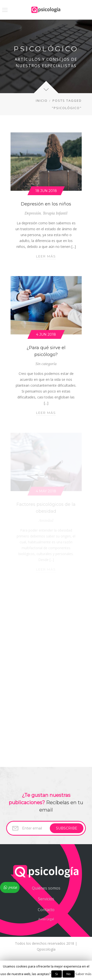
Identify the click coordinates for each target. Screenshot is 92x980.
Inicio (42, 101)
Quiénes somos (46, 888)
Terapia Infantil (55, 213)
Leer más (46, 256)
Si (57, 974)
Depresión (33, 213)
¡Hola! (13, 887)
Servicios (46, 899)
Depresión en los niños (46, 204)
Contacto (46, 910)
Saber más (83, 974)
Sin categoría (46, 364)
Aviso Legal (46, 919)
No (69, 974)
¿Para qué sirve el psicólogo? (46, 351)
